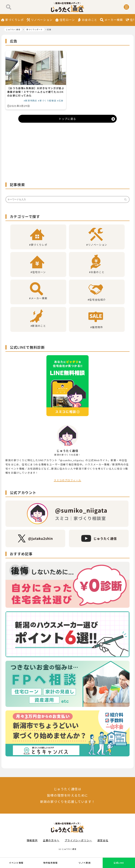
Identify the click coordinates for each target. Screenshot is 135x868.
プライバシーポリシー (78, 840)
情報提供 (32, 840)
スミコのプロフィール (67, 480)
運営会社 (103, 840)
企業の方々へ (51, 840)
